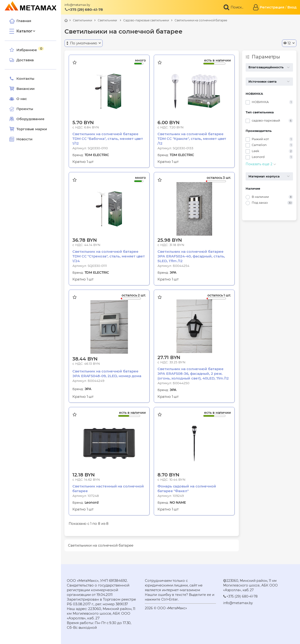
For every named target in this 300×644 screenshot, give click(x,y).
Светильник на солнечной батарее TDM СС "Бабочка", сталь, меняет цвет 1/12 (108, 139)
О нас (18, 99)
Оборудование (30, 119)
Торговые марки (28, 129)
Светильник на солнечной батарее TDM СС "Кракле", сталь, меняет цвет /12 (192, 139)
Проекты (25, 109)
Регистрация (272, 7)
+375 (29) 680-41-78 (84, 10)
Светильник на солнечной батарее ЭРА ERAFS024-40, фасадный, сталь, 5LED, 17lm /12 (191, 256)
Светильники (82, 20)
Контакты (22, 79)
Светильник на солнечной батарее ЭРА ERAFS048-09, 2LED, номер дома (107, 374)
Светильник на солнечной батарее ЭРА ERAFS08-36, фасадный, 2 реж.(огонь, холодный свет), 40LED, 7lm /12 (193, 374)
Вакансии (22, 89)
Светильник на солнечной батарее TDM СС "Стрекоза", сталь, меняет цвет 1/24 (109, 256)
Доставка (22, 60)
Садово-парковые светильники (146, 20)
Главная (20, 21)
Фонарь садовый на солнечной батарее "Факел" (187, 489)
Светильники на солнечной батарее (201, 20)
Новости (21, 139)
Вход (292, 7)
